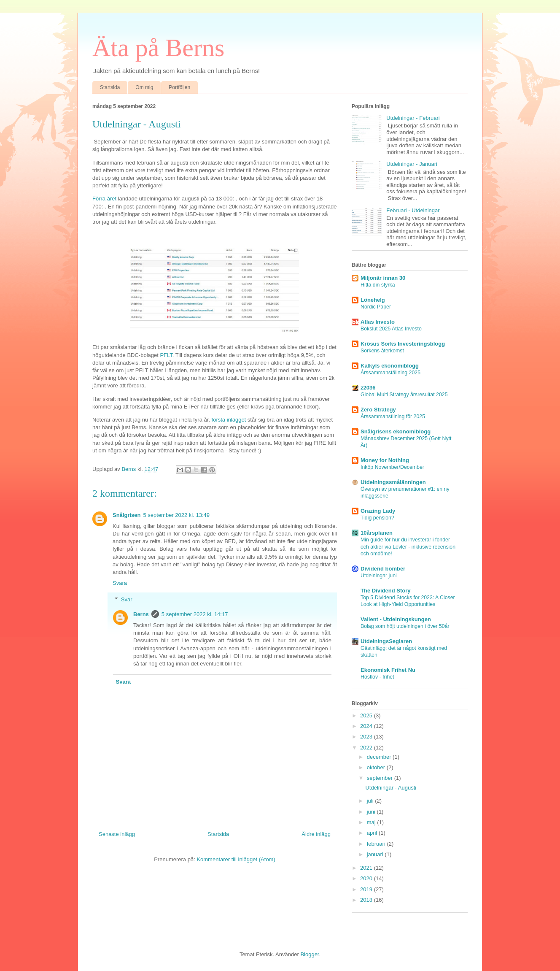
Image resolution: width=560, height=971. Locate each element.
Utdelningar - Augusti (391, 788)
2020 (367, 878)
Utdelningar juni (379, 576)
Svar (127, 599)
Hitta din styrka (378, 285)
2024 (367, 726)
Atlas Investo (378, 322)
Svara (120, 583)
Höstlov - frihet (377, 677)
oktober (377, 767)
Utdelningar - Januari (412, 164)
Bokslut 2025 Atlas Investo (391, 329)
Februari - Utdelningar (413, 210)
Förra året (104, 199)
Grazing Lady (378, 511)
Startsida (110, 87)
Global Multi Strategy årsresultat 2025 (404, 395)
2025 (367, 715)
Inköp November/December (392, 467)
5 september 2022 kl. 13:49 (176, 515)
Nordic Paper (376, 307)
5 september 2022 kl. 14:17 (195, 614)
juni (372, 812)
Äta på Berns (158, 48)
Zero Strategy (378, 410)
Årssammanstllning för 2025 (393, 417)
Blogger (310, 954)
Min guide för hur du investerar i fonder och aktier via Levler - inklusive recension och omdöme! (408, 546)
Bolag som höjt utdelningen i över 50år (405, 626)
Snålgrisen (127, 515)
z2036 (368, 388)
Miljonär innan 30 (383, 278)
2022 (367, 748)
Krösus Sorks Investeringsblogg (403, 344)
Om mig (144, 87)
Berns (141, 614)
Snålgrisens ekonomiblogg (396, 431)
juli (371, 801)
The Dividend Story (385, 591)
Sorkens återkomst (382, 351)
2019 (367, 889)
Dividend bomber (383, 569)
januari (376, 854)
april (373, 833)
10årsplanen (377, 533)
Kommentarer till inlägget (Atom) (236, 859)
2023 (367, 737)
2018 (367, 900)
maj (372, 822)
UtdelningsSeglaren (386, 641)
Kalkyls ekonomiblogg (390, 366)
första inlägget (229, 420)
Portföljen (179, 87)
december (380, 757)
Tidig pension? (377, 518)
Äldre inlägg (316, 834)
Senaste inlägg (117, 834)
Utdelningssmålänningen (393, 482)
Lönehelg (373, 300)
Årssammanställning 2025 (390, 373)
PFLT (166, 355)
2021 (367, 868)
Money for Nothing (385, 460)
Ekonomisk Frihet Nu (388, 670)
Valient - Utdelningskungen (396, 619)
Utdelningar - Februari (413, 118)
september (381, 778)
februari (377, 844)
